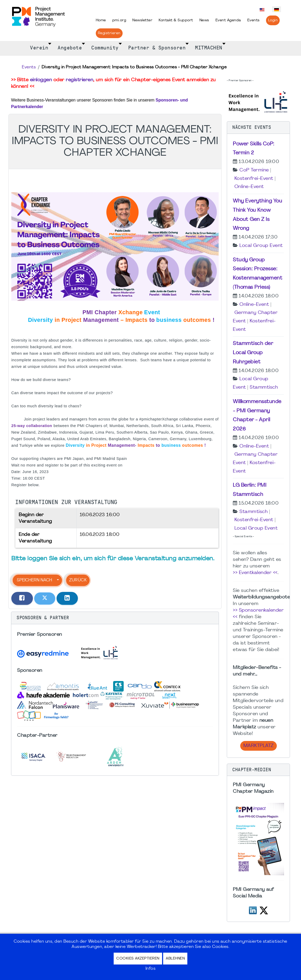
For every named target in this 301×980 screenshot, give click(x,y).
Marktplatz (259, 746)
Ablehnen (175, 959)
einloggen (41, 80)
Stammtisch (264, 387)
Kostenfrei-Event (254, 179)
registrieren (79, 80)
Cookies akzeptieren (138, 959)
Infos (151, 969)
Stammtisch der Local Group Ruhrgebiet (253, 353)
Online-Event (249, 187)
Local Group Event (261, 246)
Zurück (78, 580)
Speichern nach (34, 580)
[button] (115, 618)
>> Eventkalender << (255, 573)
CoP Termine (254, 170)
